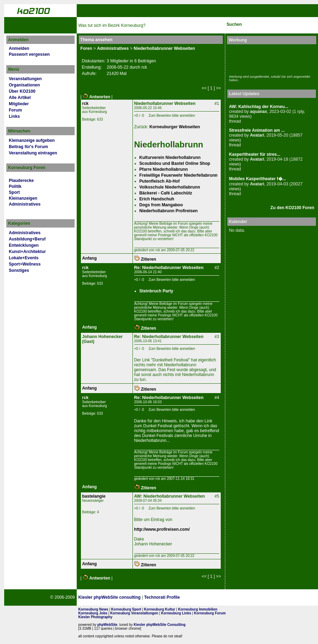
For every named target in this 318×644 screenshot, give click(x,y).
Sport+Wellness (25, 264)
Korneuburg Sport (126, 609)
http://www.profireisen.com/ (162, 529)
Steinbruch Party (156, 291)
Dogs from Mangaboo (161, 205)
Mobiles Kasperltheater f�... (258, 179)
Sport (14, 192)
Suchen (234, 24)
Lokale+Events (24, 258)
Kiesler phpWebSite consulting (110, 597)
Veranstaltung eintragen (33, 153)
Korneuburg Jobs (93, 613)
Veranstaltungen (25, 79)
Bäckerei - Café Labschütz (166, 193)
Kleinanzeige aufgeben (32, 140)
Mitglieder (19, 104)
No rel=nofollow (241, 597)
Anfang (90, 258)
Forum (15, 110)
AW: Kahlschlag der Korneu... (259, 107)
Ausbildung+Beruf (27, 239)
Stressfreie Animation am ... (257, 130)
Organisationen (24, 85)
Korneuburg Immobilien (198, 609)
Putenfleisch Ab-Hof (160, 181)
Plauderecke (21, 181)
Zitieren (145, 259)
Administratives (25, 204)
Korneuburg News (93, 609)
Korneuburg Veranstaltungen (134, 613)
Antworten (96, 97)
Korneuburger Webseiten (175, 127)
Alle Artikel (20, 98)
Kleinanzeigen (23, 198)
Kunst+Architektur (27, 252)
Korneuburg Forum (210, 613)
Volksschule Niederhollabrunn (170, 187)
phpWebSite (107, 625)
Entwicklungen (24, 245)
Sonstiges (19, 270)
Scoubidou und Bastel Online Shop (175, 163)
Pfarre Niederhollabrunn (164, 169)
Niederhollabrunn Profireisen (169, 211)
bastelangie (94, 496)
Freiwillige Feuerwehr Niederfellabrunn (179, 175)
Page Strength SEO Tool (206, 598)
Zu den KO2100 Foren (293, 208)
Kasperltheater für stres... (255, 154)
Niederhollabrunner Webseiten (164, 48)
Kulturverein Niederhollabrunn (170, 158)
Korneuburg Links (176, 613)
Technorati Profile (162, 597)
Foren (86, 48)
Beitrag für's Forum (28, 147)
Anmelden (19, 48)
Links (14, 116)
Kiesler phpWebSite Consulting (160, 625)
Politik (15, 186)
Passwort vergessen (29, 54)
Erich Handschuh (157, 199)
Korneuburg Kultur (160, 609)
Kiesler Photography (96, 617)
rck (85, 103)
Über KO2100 (22, 91)
